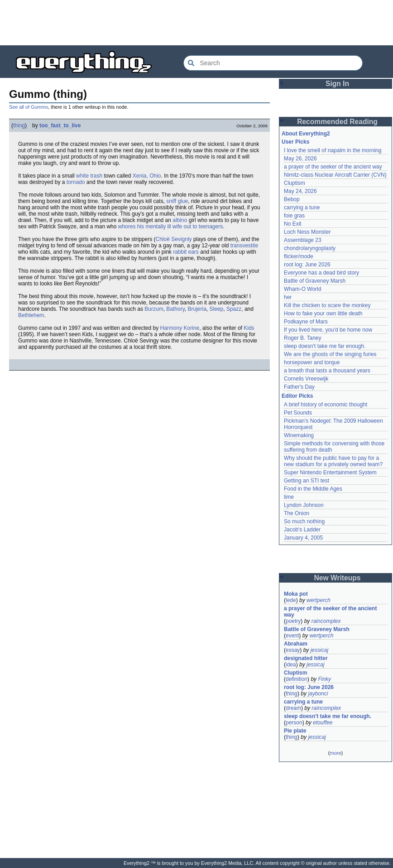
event (292, 636)
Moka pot (296, 594)
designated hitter (306, 658)
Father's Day (299, 387)
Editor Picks (297, 396)
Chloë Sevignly (174, 239)
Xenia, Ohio (147, 176)
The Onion (297, 513)
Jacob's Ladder (302, 530)
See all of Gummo (29, 107)
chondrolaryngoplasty (310, 248)
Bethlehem (31, 315)
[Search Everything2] (273, 63)
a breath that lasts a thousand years (327, 371)
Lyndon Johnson (304, 505)
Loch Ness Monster (307, 232)
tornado (76, 182)
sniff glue (177, 201)
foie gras (294, 216)
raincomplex (326, 621)
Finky (324, 679)
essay (293, 650)
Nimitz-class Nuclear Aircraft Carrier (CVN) (335, 175)
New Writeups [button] (338, 578)
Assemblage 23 (303, 240)
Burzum (154, 309)
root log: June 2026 (307, 265)
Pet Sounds (298, 413)
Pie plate (295, 731)
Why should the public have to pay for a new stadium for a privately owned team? (333, 461)
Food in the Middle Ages (313, 489)
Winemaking (299, 435)
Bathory (175, 309)
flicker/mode (299, 256)
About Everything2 (306, 134)
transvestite (244, 246)
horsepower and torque (312, 362)
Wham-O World (302, 289)
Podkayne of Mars (306, 322)
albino (180, 220)
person (294, 723)
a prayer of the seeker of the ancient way (333, 167)
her (288, 297)
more (335, 753)
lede (291, 600)
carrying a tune (302, 207)
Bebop (292, 199)
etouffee (323, 723)
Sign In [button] (337, 84)
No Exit (293, 224)
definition (297, 679)
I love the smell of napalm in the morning (333, 150)
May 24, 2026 (300, 191)
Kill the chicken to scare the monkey (327, 305)
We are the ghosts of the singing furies (330, 354)
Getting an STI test (307, 481)
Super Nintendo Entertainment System (330, 473)
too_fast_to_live (60, 125)
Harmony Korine (180, 328)
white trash (89, 176)
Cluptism (295, 183)
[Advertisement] (196, 23)
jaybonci (318, 694)
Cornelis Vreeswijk (306, 379)
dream (293, 708)
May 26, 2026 (300, 159)
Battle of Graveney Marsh (315, 281)
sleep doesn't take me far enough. (325, 346)
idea (291, 665)
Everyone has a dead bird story (321, 273)
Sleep (216, 309)
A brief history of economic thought (326, 405)
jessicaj (319, 650)
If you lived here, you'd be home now (328, 330)
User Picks (295, 142)
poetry (293, 621)
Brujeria (197, 309)
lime (289, 497)
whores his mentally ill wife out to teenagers (170, 227)
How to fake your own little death (323, 313)
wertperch (319, 600)
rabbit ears (186, 252)
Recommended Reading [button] (337, 122)
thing (19, 125)
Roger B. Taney (303, 338)
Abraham (296, 644)
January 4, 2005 (303, 538)
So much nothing (304, 521)
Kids (249, 328)
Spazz (234, 309)
